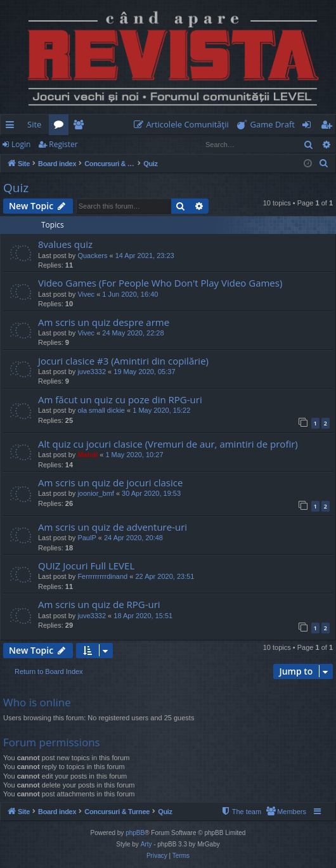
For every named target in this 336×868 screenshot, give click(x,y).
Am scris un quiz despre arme (104, 322)
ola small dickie (101, 410)
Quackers (92, 256)
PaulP (87, 538)
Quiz (16, 188)
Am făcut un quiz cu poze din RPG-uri (120, 399)
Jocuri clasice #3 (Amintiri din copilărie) (123, 361)
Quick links (12, 127)
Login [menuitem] (309, 127)
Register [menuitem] (329, 127)
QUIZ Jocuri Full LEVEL (86, 566)
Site (34, 124)
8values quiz (65, 244)
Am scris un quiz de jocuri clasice (110, 483)
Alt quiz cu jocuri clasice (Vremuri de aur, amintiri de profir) (168, 444)
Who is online (37, 702)
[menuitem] (184, 125)
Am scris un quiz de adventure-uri (113, 527)
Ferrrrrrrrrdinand (102, 576)
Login (21, 144)
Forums (61, 127)
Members (81, 127)
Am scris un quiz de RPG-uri (99, 604)
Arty (146, 844)
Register (63, 144)
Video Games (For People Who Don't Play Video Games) (160, 283)
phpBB (135, 833)
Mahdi (87, 455)
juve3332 (92, 372)
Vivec (86, 294)
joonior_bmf (95, 493)
